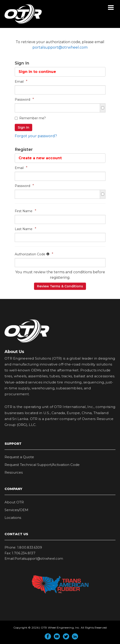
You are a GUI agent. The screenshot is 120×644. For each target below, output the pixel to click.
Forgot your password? (36, 136)
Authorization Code (34, 254)
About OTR (14, 502)
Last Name (26, 229)
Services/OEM (16, 510)
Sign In (23, 127)
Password (24, 99)
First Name (26, 211)
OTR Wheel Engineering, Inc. (20, 23)
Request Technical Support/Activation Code (42, 465)
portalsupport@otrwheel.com (60, 47)
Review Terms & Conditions (60, 286)
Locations (13, 518)
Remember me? (30, 118)
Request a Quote (19, 457)
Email (21, 81)
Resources (14, 472)
